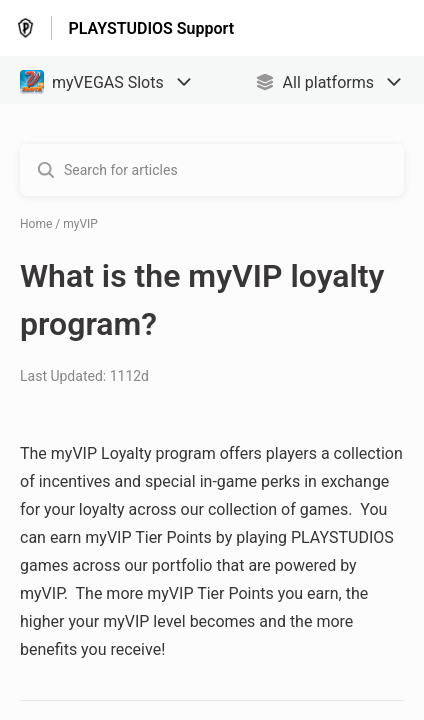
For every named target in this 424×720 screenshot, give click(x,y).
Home (36, 224)
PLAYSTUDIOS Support (151, 28)
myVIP (80, 224)
